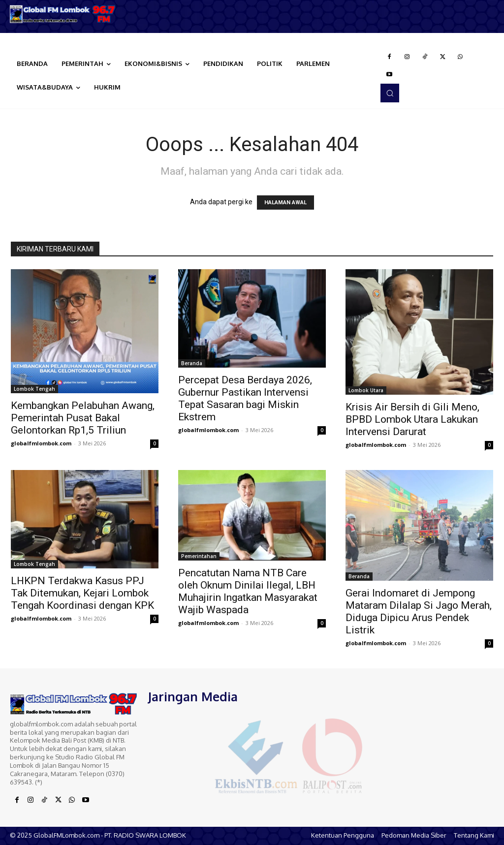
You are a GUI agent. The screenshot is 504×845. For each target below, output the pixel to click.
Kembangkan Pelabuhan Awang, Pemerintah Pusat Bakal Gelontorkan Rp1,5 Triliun (83, 418)
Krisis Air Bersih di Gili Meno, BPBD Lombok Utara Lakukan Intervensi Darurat (412, 419)
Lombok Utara (366, 390)
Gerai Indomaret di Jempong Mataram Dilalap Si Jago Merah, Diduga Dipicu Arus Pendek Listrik (419, 611)
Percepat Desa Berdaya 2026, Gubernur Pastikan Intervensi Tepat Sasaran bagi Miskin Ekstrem (245, 398)
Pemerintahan (199, 556)
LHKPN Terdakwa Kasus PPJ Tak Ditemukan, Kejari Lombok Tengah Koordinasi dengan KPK (82, 593)
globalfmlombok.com (41, 443)
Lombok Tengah (34, 389)
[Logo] (63, 14)
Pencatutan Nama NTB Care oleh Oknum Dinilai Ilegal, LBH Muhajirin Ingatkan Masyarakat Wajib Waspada (248, 591)
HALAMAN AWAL (285, 203)
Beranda (192, 363)
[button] (390, 93)
